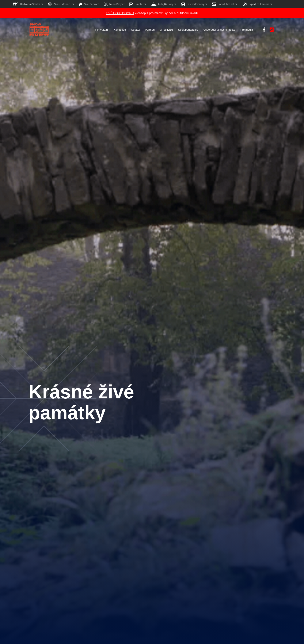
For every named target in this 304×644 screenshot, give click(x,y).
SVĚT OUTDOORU (120, 13)
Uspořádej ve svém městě (219, 30)
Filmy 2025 (102, 30)
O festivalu (166, 30)
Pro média (247, 30)
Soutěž (135, 30)
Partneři (150, 30)
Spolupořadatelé (188, 30)
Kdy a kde (120, 30)
